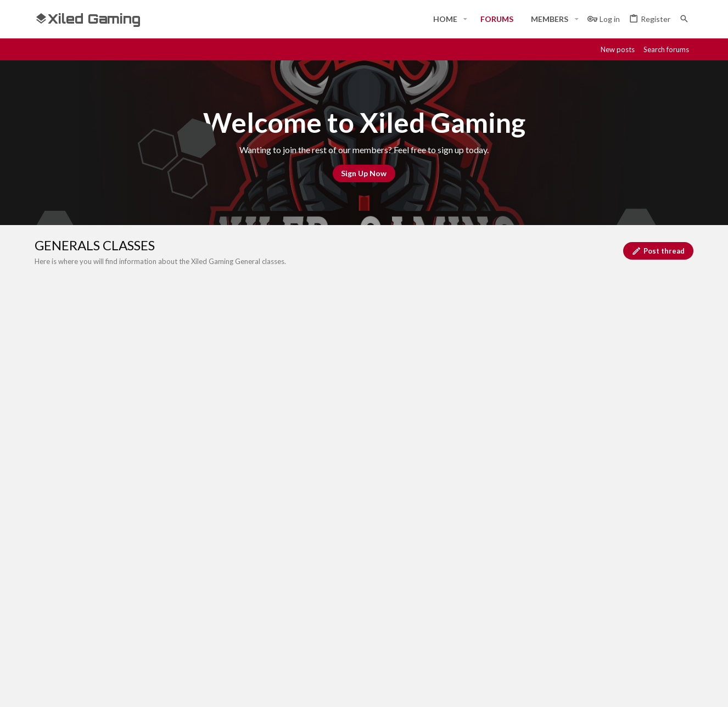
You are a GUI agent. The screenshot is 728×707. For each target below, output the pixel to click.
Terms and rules (516, 504)
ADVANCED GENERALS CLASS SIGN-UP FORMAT (164, 373)
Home (268, 580)
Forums (270, 601)
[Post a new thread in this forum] (378, 340)
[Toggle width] (47, 504)
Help (621, 504)
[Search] (684, 19)
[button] (465, 19)
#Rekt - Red (96, 504)
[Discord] (608, 689)
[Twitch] (647, 689)
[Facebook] (588, 689)
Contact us (277, 621)
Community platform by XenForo (147, 689)
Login (490, 580)
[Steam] (628, 689)
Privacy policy (579, 504)
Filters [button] (668, 309)
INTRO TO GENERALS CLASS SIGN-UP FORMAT (161, 412)
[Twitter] (667, 689)
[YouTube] (687, 689)
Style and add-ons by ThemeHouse (329, 689)
